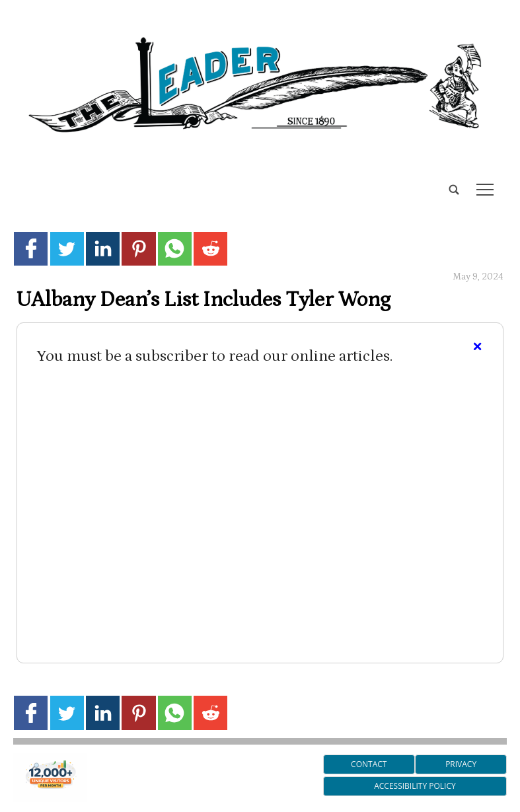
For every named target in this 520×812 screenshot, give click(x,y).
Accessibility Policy (415, 786)
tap (485, 190)
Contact (369, 764)
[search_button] (19, 179)
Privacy (461, 764)
